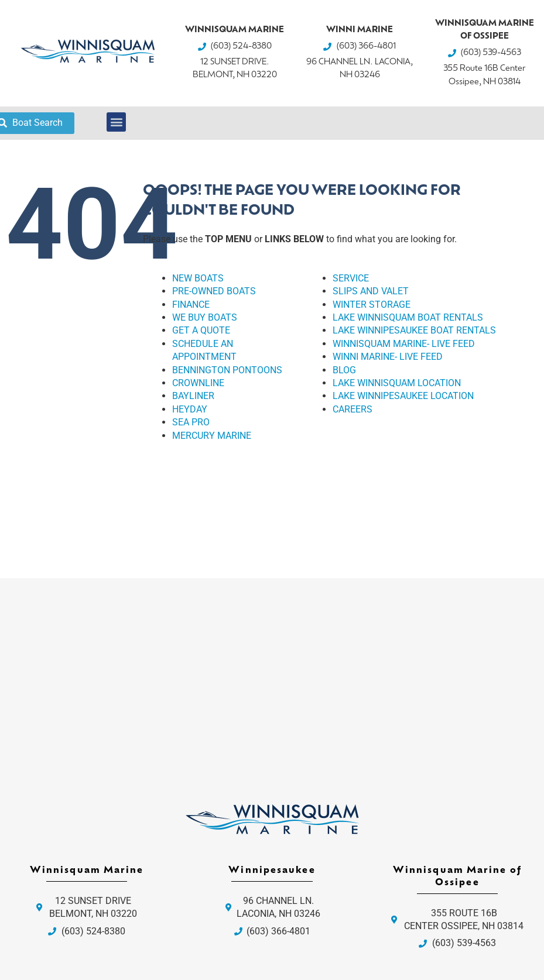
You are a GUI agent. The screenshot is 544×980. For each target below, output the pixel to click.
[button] (116, 122)
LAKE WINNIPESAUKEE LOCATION (403, 396)
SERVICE (351, 278)
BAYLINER (193, 396)
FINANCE (191, 305)
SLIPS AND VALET (371, 291)
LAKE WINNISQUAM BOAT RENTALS (408, 317)
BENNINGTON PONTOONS (227, 370)
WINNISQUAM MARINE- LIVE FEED (404, 344)
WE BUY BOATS (205, 317)
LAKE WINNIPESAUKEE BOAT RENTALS (414, 330)
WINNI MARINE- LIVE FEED (388, 357)
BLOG (344, 370)
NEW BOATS (198, 278)
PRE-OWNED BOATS (214, 291)
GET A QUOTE (201, 330)
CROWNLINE (198, 383)
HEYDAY (190, 409)
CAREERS (353, 409)
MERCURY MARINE (212, 436)
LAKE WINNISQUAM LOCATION (397, 383)
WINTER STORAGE (372, 305)
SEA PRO (191, 422)
